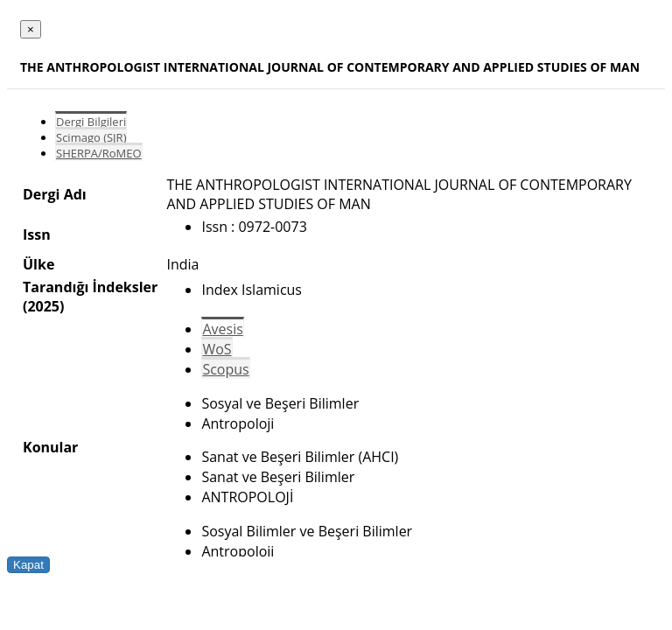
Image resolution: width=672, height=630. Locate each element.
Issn (37, 234)
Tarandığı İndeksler (90, 287)
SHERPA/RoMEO (99, 153)
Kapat (28, 565)
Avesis (222, 329)
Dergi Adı (55, 194)
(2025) (43, 306)
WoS (217, 349)
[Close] (31, 29)
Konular (50, 447)
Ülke (38, 264)
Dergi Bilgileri (91, 122)
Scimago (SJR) (91, 137)
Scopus (225, 369)
